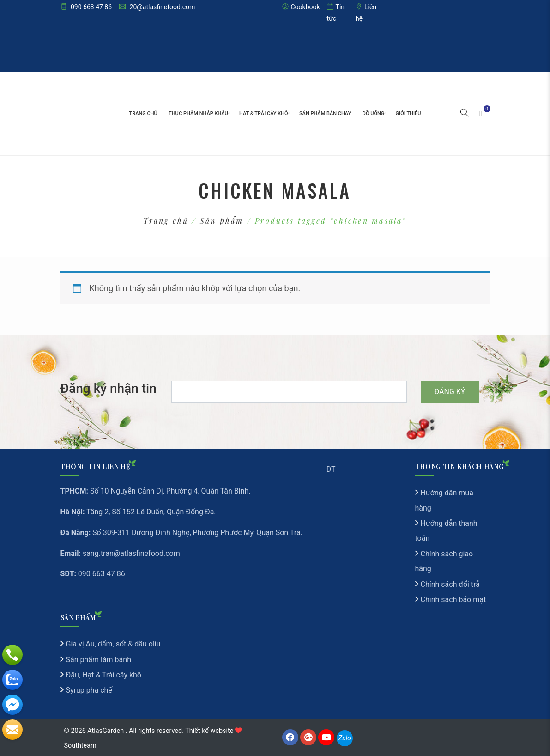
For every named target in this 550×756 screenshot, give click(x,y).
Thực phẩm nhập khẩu (198, 113)
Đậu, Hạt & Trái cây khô (104, 675)
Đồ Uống (374, 113)
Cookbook (301, 7)
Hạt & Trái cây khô (264, 113)
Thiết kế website (209, 731)
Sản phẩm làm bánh (99, 660)
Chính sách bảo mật (453, 600)
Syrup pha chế (89, 690)
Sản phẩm (222, 221)
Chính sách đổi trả (450, 584)
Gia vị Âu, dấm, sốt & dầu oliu (113, 644)
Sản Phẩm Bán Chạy (325, 113)
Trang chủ (143, 113)
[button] (465, 114)
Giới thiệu (408, 113)
